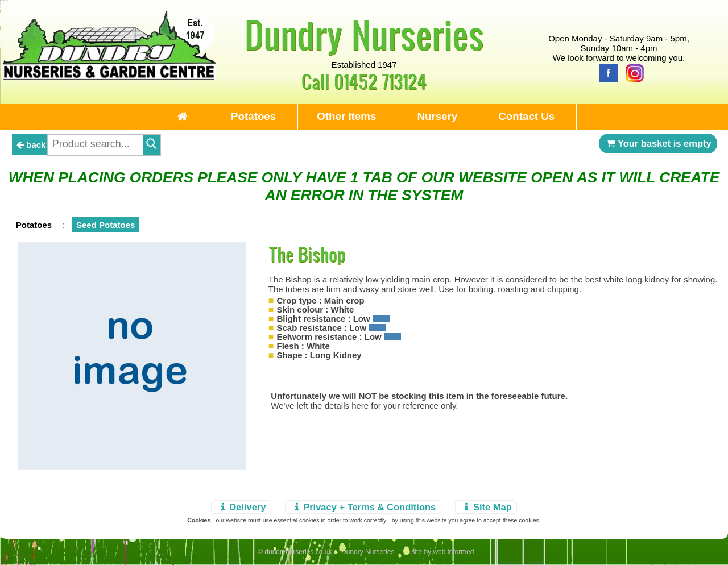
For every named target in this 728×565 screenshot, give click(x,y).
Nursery (437, 116)
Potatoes (253, 116)
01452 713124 (380, 81)
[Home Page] (109, 76)
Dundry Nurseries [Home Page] (364, 34)
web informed (453, 552)
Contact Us (526, 116)
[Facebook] (606, 72)
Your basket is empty (658, 143)
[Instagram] (632, 72)
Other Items (346, 116)
